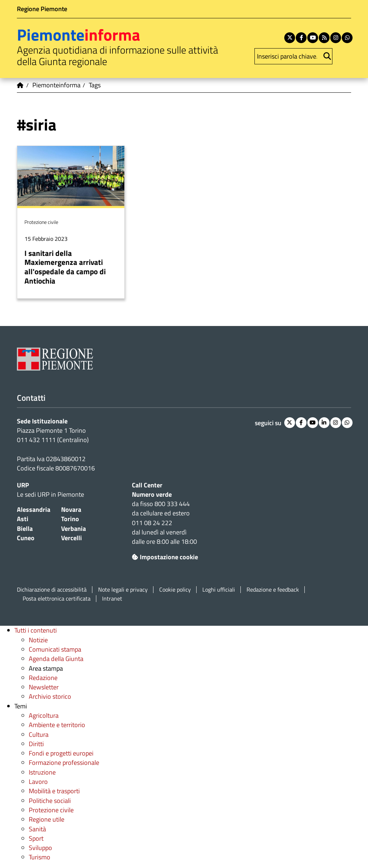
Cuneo (26, 538)
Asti (23, 519)
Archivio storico (50, 696)
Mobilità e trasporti (54, 791)
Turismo (40, 857)
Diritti (36, 744)
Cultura (39, 734)
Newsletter (44, 687)
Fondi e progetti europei (61, 753)
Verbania (73, 529)
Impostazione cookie (165, 557)
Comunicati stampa (55, 649)
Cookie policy (175, 590)
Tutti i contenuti (36, 630)
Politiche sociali (50, 801)
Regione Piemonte (42, 9)
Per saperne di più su (71, 222)
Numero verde (152, 494)
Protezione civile (51, 810)
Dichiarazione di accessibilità (52, 590)
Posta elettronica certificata (57, 599)
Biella (25, 529)
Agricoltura (44, 715)
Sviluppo (40, 848)
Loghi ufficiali (219, 590)
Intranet (112, 599)
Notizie (38, 640)
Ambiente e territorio (57, 725)
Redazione (43, 678)
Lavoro (38, 782)
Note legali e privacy (123, 590)
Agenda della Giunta (56, 659)
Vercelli (72, 538)
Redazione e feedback (273, 590)
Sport (36, 838)
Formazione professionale (64, 763)
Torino (70, 519)
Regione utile (47, 819)
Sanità (37, 829)
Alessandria (34, 509)
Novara (71, 509)
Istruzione (42, 772)
